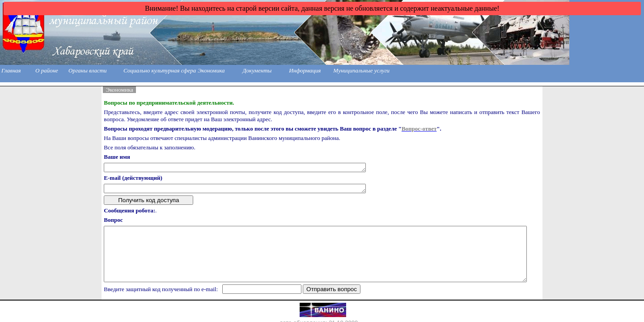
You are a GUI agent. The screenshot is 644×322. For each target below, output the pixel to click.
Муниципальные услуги (361, 70)
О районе (47, 70)
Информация (305, 70)
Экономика (211, 70)
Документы (257, 70)
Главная (11, 70)
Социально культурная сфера (160, 70)
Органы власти (88, 70)
